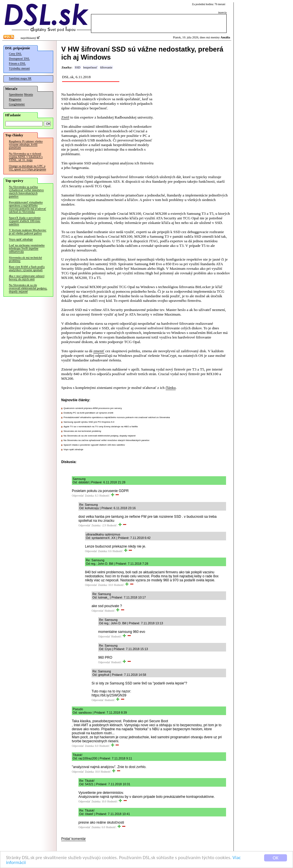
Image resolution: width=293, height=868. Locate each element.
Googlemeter (17, 104)
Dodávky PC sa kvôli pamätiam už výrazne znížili (88, 413)
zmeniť (99, 351)
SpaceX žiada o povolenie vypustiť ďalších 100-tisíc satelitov (25, 221)
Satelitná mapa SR (20, 78)
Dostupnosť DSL (19, 59)
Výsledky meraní (19, 68)
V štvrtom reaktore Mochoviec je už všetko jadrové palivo (28, 232)
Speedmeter (16, 94)
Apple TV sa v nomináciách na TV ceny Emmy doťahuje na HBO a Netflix (101, 427)
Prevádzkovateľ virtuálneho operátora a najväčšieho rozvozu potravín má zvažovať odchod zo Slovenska (27, 207)
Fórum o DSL (17, 63)
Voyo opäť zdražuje (21, 239)
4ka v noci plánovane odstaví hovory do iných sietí (27, 277)
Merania (28, 95)
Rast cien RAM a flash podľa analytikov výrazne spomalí (27, 268)
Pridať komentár (74, 839)
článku (171, 388)
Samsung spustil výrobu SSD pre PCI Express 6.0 (89, 422)
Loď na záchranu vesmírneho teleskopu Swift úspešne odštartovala (27, 248)
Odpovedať (78, 496)
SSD (78, 67)
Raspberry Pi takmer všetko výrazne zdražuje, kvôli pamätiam (26, 144)
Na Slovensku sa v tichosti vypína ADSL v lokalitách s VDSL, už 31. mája (26, 157)
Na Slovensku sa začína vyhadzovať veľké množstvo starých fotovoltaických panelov (26, 192)
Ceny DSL (15, 54)
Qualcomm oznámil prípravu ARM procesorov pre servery (93, 408)
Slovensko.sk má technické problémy (25, 259)
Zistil (65, 117)
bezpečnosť (90, 67)
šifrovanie (106, 67)
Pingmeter (15, 99)
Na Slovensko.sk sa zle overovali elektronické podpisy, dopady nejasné (28, 288)
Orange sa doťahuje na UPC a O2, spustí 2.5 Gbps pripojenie (27, 168)
